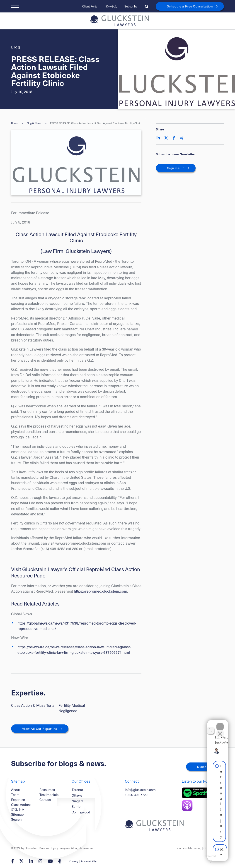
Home (15, 123)
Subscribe (131, 6)
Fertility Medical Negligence (72, 708)
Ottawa (77, 795)
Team (15, 795)
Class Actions (21, 805)
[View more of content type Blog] (16, 47)
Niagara (78, 801)
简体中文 (111, 6)
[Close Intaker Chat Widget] (220, 723)
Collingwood (81, 812)
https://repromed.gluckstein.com (101, 591)
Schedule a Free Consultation (190, 6)
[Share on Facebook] (174, 138)
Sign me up (176, 168)
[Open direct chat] (211, 727)
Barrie (76, 807)
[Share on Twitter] (166, 138)
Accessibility (88, 861)
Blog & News (34, 123)
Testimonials (49, 795)
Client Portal (90, 6)
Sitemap (17, 814)
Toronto (77, 790)
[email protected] (97, 548)
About (16, 790)
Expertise (18, 800)
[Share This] (182, 138)
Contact (45, 800)
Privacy (73, 861)
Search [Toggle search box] (16, 819)
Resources (47, 790)
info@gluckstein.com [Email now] (140, 790)
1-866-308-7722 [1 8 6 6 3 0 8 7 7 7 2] (136, 795)
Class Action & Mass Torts (33, 705)
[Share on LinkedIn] (158, 138)
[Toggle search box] (147, 6)
